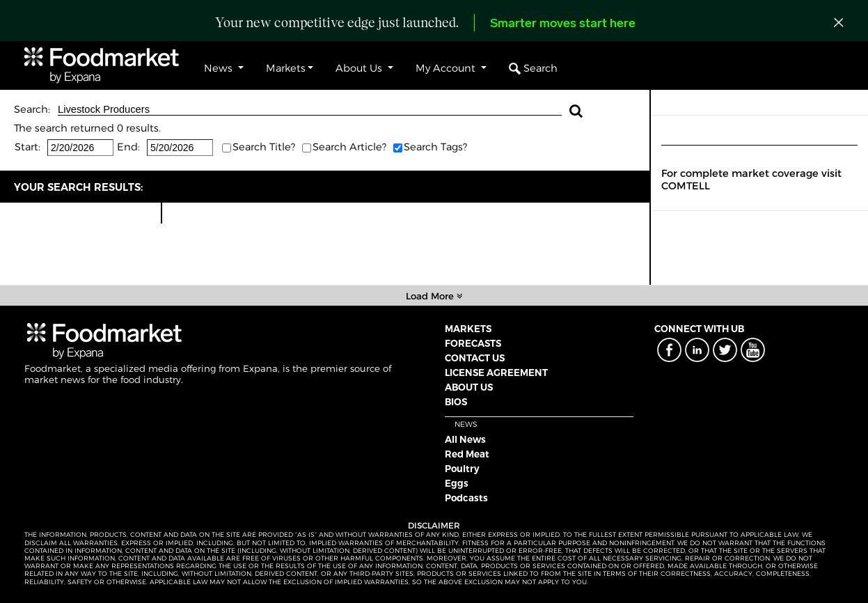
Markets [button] (286, 68)
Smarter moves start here (563, 24)
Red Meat (467, 454)
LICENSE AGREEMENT (496, 373)
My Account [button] (447, 68)
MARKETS (468, 329)
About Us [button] (360, 68)
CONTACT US (475, 358)
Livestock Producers (310, 110)
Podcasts (466, 498)
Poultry (462, 469)
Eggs (457, 483)
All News (465, 439)
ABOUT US (469, 387)
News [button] (220, 68)
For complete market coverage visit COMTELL (751, 180)
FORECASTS (473, 343)
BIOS (456, 402)
